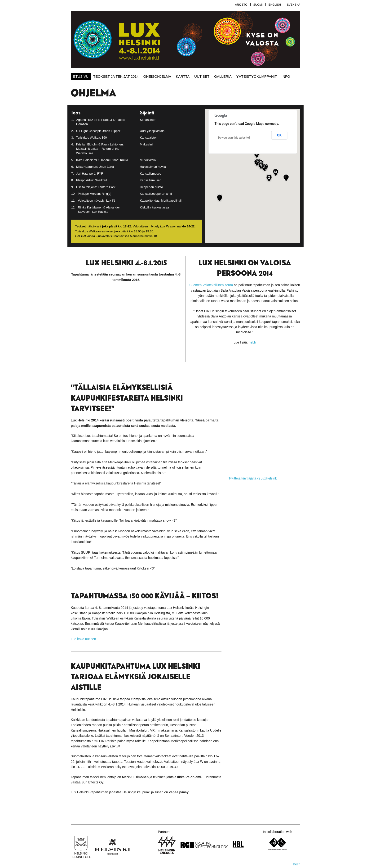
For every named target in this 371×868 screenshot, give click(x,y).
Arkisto (241, 5)
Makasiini (146, 144)
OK (279, 135)
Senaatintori (148, 120)
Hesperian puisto (151, 187)
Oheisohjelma (157, 76)
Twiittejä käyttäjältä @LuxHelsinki (253, 478)
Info (286, 76)
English (275, 5)
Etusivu (81, 76)
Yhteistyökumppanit (257, 76)
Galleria (223, 76)
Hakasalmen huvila (153, 167)
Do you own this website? (234, 138)
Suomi (258, 5)
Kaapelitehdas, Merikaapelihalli (161, 201)
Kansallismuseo (151, 174)
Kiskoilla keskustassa (154, 207)
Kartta (183, 76)
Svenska (294, 5)
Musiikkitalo (148, 160)
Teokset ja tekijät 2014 (116, 76)
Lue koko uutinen (83, 639)
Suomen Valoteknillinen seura (211, 285)
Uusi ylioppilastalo (152, 131)
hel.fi (252, 342)
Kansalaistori (149, 138)
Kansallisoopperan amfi (156, 194)
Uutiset (202, 76)
